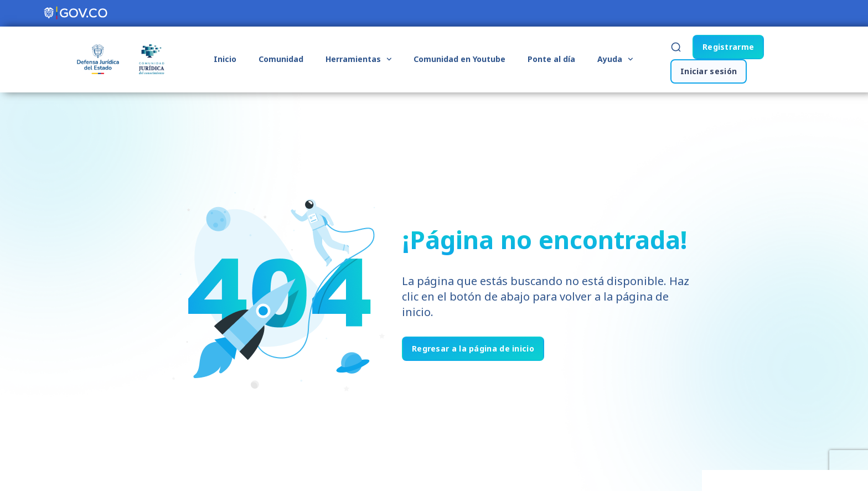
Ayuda (615, 59)
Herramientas (359, 59)
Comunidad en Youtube (459, 59)
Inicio (225, 59)
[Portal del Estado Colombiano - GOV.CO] (76, 13)
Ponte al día (551, 59)
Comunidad (281, 59)
